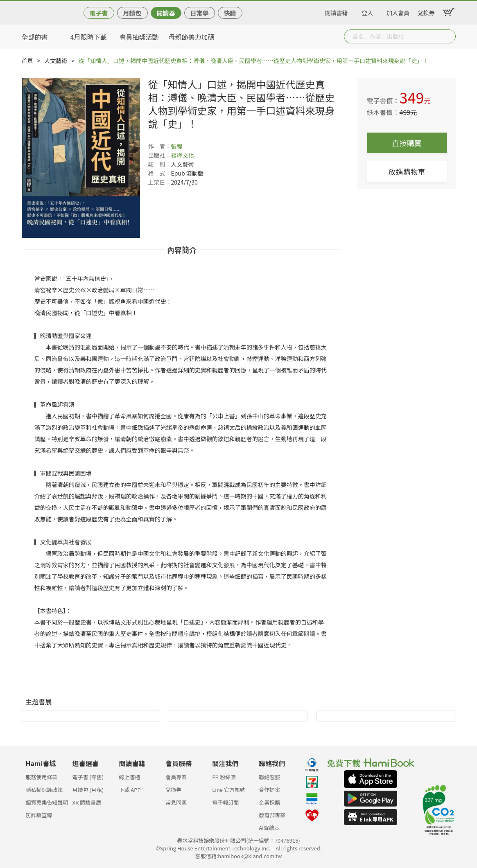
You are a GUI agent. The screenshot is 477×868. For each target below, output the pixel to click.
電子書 (98, 13)
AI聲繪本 (269, 828)
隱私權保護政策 (44, 790)
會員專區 (176, 777)
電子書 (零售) (88, 777)
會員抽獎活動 (139, 37)
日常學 (199, 13)
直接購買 (407, 143)
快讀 (230, 13)
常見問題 (176, 802)
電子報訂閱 (225, 802)
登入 (367, 11)
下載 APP (130, 790)
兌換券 (426, 11)
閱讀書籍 (337, 11)
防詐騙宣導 (39, 815)
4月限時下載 (89, 37)
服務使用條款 (42, 777)
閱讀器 (166, 13)
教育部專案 (272, 815)
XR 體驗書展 (87, 802)
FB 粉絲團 (224, 777)
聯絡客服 (269, 777)
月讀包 (132, 13)
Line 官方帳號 (229, 790)
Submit (449, 36)
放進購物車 (407, 171)
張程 (177, 146)
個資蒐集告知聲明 (47, 802)
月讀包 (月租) (88, 790)
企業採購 (269, 802)
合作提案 (269, 790)
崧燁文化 (183, 155)
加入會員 (398, 11)
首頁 (27, 61)
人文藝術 (56, 61)
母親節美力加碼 (192, 37)
